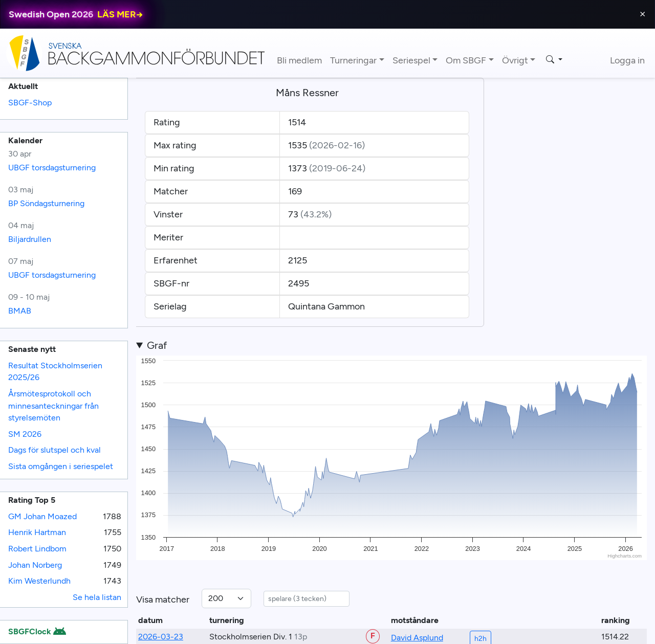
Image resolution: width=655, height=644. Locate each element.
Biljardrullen (30, 239)
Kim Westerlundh (39, 581)
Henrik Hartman (37, 532)
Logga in (627, 60)
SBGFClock (37, 631)
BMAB (20, 311)
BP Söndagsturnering (46, 203)
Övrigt (515, 60)
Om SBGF (466, 60)
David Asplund (417, 638)
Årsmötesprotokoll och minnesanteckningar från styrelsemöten (53, 406)
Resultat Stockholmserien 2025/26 (55, 372)
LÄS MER (120, 14)
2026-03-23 (161, 637)
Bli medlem (299, 60)
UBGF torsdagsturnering (52, 168)
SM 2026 (25, 434)
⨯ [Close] (642, 14)
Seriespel (411, 60)
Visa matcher (163, 599)
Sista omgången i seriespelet (61, 466)
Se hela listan (97, 597)
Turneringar (353, 60)
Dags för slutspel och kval (54, 450)
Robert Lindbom (37, 549)
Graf (157, 345)
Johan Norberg (35, 565)
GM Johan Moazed (42, 516)
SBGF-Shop (30, 103)
